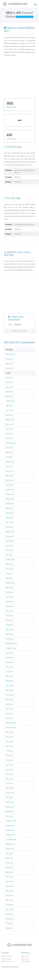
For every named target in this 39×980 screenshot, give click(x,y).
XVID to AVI (10, 592)
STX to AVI (9, 742)
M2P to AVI (10, 681)
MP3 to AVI (10, 513)
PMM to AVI (10, 919)
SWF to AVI (10, 564)
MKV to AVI (10, 494)
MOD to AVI (10, 504)
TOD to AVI (10, 746)
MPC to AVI (10, 522)
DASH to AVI (10, 420)
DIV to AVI (9, 429)
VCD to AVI (10, 760)
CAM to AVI (10, 639)
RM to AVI (9, 555)
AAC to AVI (9, 854)
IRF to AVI (9, 466)
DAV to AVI (9, 616)
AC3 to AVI (9, 597)
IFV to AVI (9, 924)
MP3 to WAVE (26, 961)
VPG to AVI (9, 798)
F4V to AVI (9, 448)
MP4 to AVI (10, 518)
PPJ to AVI (9, 718)
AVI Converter (11, 139)
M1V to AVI (10, 676)
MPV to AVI (10, 695)
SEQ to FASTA (11, 354)
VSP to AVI (9, 784)
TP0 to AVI (9, 751)
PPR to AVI (9, 905)
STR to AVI (9, 910)
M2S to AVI (10, 471)
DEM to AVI (10, 658)
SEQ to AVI (9, 359)
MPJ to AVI (10, 690)
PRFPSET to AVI (11, 723)
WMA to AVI (10, 886)
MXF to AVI (10, 709)
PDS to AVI (9, 714)
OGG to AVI (10, 891)
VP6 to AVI (9, 779)
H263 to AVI (10, 793)
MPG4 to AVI (10, 807)
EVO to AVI (9, 667)
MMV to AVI (10, 499)
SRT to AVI (9, 882)
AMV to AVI (10, 606)
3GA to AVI (9, 387)
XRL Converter (6, 959)
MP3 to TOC (25, 956)
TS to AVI (9, 574)
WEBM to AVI (10, 583)
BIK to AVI (9, 415)
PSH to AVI (10, 732)
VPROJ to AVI (10, 844)
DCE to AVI (10, 653)
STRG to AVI (10, 812)
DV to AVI (9, 434)
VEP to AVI (9, 765)
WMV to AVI (10, 588)
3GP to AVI (9, 392)
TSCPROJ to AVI (11, 840)
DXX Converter (6, 961)
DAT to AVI (9, 424)
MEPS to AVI (10, 826)
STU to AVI (9, 737)
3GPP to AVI (10, 396)
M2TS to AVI (10, 480)
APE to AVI (9, 877)
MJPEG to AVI (11, 830)
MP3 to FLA (25, 959)
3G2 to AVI (9, 382)
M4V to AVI (10, 485)
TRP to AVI (9, 569)
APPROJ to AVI (11, 821)
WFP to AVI (10, 900)
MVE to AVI (10, 704)
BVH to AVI (10, 630)
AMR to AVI (10, 602)
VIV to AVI (9, 774)
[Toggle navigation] (35, 5)
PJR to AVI (9, 816)
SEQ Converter (11, 107)
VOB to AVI (9, 578)
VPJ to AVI (9, 620)
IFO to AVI (9, 672)
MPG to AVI (10, 536)
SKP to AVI (9, 896)
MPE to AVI (10, 527)
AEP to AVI (9, 868)
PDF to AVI (9, 611)
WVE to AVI (10, 625)
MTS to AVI (10, 546)
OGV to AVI (10, 550)
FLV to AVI (9, 457)
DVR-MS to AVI (11, 443)
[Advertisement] (19, 78)
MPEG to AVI (10, 532)
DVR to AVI (10, 438)
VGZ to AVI (9, 770)
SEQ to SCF (10, 364)
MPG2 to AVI (10, 541)
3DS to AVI (9, 858)
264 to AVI (9, 378)
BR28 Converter (7, 956)
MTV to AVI (10, 700)
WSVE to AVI (10, 849)
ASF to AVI (9, 406)
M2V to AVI (10, 686)
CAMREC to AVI (11, 648)
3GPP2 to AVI (10, 401)
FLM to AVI (10, 914)
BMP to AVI (10, 872)
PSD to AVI (9, 863)
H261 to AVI (10, 788)
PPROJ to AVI (10, 835)
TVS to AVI (9, 756)
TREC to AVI (10, 802)
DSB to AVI (9, 928)
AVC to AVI (9, 410)
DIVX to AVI (10, 662)
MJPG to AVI (10, 490)
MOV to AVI (10, 508)
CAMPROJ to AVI (12, 644)
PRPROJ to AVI (11, 728)
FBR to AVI (9, 452)
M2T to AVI (10, 476)
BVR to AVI (9, 634)
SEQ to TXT (10, 368)
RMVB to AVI (10, 560)
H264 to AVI (10, 462)
